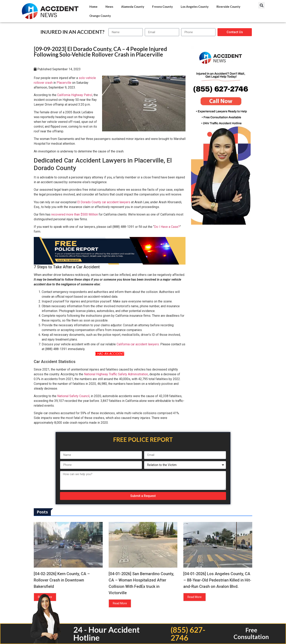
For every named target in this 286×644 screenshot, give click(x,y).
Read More (120, 603)
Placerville (64, 83)
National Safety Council (73, 396)
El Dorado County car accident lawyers (104, 202)
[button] (261, 5)
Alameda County (133, 7)
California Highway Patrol (75, 95)
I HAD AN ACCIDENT (110, 354)
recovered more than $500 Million (75, 214)
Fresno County (162, 7)
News (109, 7)
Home (93, 7)
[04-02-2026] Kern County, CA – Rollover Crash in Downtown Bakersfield (62, 580)
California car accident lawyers (138, 344)
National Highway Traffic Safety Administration (116, 374)
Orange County (100, 16)
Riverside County (228, 7)
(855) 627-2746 (188, 634)
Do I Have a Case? (167, 227)
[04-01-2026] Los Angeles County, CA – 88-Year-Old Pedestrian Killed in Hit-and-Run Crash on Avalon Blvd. (217, 580)
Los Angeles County (195, 7)
